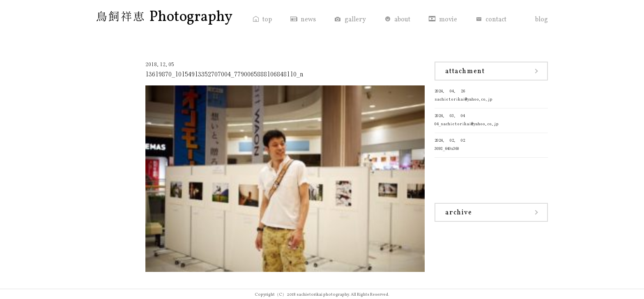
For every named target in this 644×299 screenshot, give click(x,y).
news (308, 20)
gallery (355, 20)
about (402, 20)
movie (448, 20)
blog (542, 20)
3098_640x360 (491, 144)
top (267, 20)
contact (496, 20)
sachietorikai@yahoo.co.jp (491, 94)
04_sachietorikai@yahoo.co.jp (491, 119)
